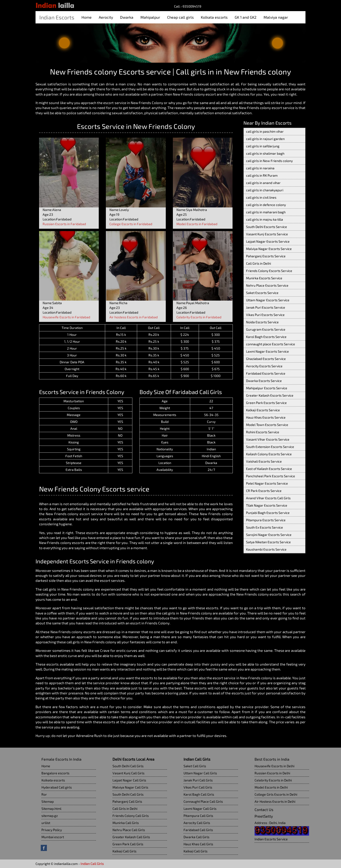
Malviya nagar (276, 17)
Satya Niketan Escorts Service (268, 542)
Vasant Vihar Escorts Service (268, 439)
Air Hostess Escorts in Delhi (275, 801)
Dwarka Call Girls (196, 837)
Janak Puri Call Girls (198, 780)
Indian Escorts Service (271, 839)
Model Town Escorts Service (267, 425)
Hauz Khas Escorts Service (266, 417)
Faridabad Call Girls (198, 830)
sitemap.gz (50, 816)
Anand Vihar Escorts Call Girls (268, 498)
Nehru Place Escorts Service (267, 285)
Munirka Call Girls (126, 823)
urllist (46, 823)
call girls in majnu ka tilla (265, 219)
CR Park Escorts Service (264, 491)
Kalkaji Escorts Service (263, 410)
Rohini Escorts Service (263, 432)
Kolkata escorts (214, 17)
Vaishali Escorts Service (264, 461)
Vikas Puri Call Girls (198, 787)
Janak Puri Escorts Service (266, 307)
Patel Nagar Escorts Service (267, 483)
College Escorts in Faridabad (131, 224)
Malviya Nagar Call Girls (130, 787)
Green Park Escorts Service (266, 403)
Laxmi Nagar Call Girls (200, 809)
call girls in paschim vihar (265, 131)
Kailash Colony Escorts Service (269, 454)
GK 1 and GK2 (246, 17)
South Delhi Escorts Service (267, 227)
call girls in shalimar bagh (265, 153)
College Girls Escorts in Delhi (276, 794)
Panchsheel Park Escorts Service (271, 476)
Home (87, 17)
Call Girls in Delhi (258, 263)
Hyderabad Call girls (57, 787)
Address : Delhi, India (270, 823)
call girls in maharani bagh (266, 212)
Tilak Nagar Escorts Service (267, 505)
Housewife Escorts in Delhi (274, 766)
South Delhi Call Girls (128, 766)
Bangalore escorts (55, 773)
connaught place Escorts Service (271, 344)
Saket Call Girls (195, 766)
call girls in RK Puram (262, 175)
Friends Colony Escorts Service (269, 271)
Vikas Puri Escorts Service (265, 315)
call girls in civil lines (261, 197)
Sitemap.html (51, 809)
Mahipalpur (150, 17)
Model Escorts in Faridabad (197, 224)
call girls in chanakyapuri (265, 190)
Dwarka (127, 17)
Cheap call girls (180, 17)
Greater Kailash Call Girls (131, 837)
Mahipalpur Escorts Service (267, 388)
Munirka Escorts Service (264, 278)
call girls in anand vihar (263, 183)
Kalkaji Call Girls (124, 851)
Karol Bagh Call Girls (199, 794)
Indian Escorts (57, 17)
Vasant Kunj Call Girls (128, 773)
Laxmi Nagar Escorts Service (267, 351)
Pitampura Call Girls (198, 816)
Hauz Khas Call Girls (198, 844)
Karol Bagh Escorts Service (266, 337)
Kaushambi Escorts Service (266, 549)
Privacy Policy (52, 830)
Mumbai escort (53, 837)
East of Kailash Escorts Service (269, 469)
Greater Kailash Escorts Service (270, 395)
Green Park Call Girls (128, 844)
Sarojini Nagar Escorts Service (269, 535)
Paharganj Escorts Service (266, 256)
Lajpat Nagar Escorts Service (268, 241)
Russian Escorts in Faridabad (64, 224)
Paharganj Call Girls (127, 801)
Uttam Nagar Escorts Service (268, 300)
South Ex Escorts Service (265, 527)
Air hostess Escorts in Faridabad (134, 317)
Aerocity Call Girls (197, 823)
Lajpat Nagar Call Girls (129, 780)
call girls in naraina (260, 168)
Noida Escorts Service (262, 322)
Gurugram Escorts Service (266, 329)
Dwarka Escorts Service (264, 381)
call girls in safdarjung (263, 146)
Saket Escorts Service (262, 293)
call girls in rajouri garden (265, 139)
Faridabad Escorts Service (266, 373)
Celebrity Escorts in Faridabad (199, 317)
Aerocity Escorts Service (264, 366)
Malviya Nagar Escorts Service (269, 249)
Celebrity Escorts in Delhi (273, 780)
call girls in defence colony (266, 205)
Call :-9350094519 (188, 6)
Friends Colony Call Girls (131, 816)
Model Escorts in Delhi (271, 787)
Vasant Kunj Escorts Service (267, 234)
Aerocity (106, 17)
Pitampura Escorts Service (266, 520)
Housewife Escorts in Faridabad (66, 317)
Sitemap (48, 801)
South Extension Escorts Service (270, 447)
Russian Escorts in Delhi (272, 773)
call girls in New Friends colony (269, 161)
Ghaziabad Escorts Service (266, 359)
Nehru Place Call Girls (129, 830)
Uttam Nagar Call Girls (200, 773)
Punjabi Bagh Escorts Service (268, 513)
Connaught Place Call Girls (203, 801)
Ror (44, 794)
